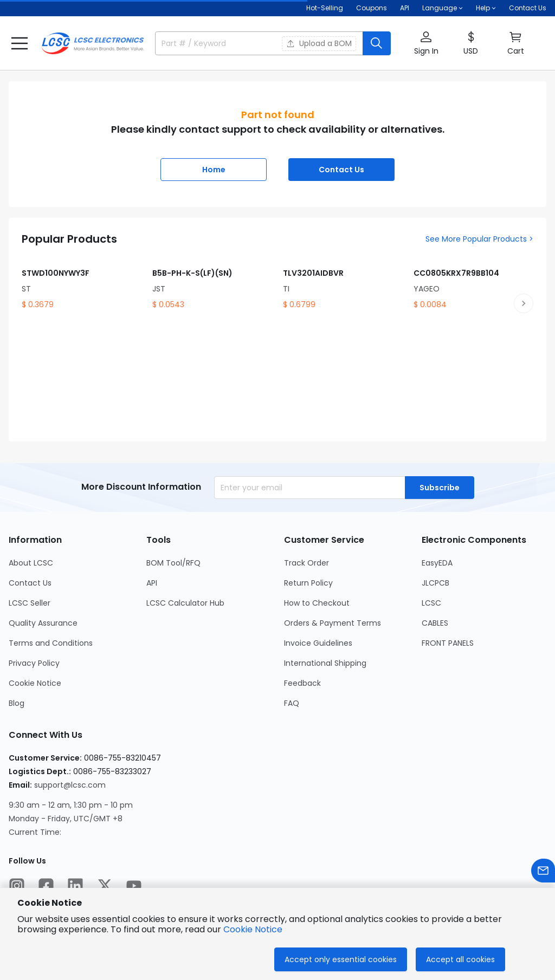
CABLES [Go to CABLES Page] (435, 623)
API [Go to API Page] (152, 583)
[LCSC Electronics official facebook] (46, 886)
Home (214, 170)
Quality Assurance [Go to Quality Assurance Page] (43, 623)
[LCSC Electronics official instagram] (17, 886)
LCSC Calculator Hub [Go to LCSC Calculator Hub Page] (185, 603)
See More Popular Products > (479, 239)
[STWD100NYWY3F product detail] (82, 281)
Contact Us (528, 8)
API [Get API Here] (405, 8)
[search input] (212, 43)
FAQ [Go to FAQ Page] (292, 703)
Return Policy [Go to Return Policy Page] (308, 583)
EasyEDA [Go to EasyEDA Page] (437, 563)
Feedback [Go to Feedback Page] (302, 683)
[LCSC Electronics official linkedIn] (75, 886)
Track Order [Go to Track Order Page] (306, 563)
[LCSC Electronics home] (93, 43)
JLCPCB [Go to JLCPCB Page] (435, 583)
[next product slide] (524, 303)
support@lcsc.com (70, 785)
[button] (20, 43)
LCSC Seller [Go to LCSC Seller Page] (30, 603)
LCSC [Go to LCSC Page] (431, 603)
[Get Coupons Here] (372, 8)
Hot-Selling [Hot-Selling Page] (325, 8)
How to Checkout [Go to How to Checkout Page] (317, 603)
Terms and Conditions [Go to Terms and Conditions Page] (51, 643)
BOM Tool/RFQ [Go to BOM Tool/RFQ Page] (173, 563)
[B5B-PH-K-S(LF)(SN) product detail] (212, 281)
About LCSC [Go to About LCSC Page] (31, 563)
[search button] (377, 43)
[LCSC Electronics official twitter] (105, 886)
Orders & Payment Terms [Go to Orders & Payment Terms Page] (333, 623)
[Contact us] (543, 871)
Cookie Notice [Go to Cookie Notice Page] (35, 683)
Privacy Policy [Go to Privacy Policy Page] (34, 663)
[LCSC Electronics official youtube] (134, 886)
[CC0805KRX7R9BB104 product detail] (473, 281)
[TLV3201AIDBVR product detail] (343, 281)
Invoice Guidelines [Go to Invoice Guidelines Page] (318, 643)
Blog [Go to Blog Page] (17, 703)
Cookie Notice (253, 929)
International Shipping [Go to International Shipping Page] (325, 663)
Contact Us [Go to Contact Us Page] (30, 583)
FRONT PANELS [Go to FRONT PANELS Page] (448, 643)
